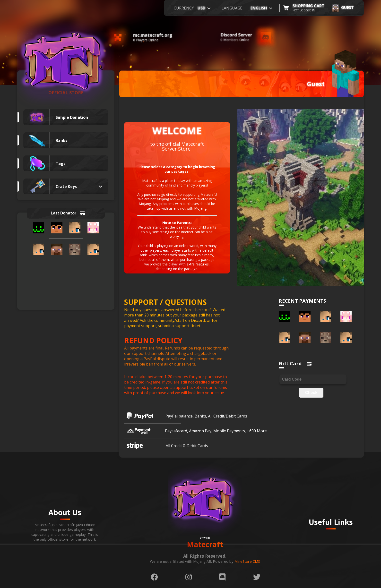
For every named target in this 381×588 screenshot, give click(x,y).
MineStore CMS (247, 561)
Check (311, 393)
